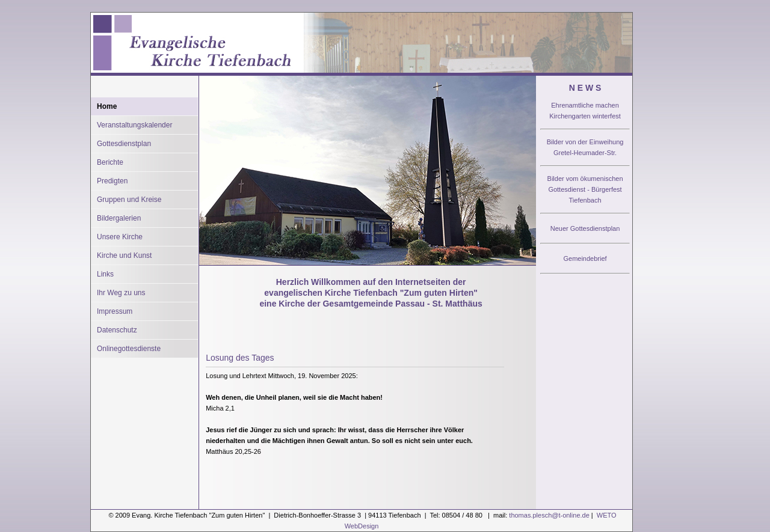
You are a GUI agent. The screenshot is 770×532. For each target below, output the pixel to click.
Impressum (115, 311)
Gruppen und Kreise (129, 200)
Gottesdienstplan (124, 144)
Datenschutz (117, 330)
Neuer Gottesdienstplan (585, 228)
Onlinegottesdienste (129, 349)
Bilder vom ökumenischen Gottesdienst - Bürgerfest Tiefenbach (585, 189)
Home (107, 106)
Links (105, 274)
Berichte (110, 162)
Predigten (112, 181)
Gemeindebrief (585, 258)
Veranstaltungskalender (134, 125)
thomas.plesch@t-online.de (549, 515)
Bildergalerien (119, 218)
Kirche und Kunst (124, 255)
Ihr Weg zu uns (121, 293)
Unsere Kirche (120, 237)
